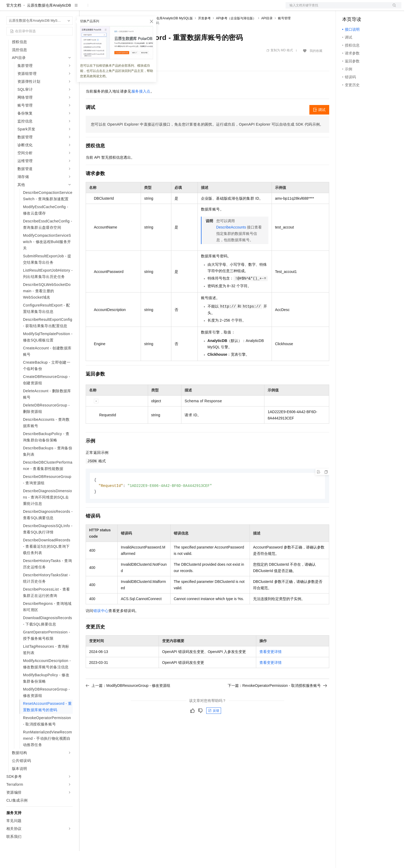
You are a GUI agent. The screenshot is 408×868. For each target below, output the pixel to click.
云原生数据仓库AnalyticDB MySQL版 (167, 35)
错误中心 (101, 628)
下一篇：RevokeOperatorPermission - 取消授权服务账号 (277, 703)
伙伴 (143, 8)
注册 (373, 8)
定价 (114, 8)
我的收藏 (316, 68)
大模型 (54, 8)
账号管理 (284, 35)
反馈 (214, 728)
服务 (156, 8)
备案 (348, 8)
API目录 (267, 35)
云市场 (129, 8)
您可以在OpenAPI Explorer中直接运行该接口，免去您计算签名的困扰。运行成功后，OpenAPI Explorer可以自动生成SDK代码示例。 (207, 141)
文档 (337, 8)
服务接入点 (141, 108)
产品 (69, 8)
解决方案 (85, 8)
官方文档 (14, 22)
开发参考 (204, 35)
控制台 (361, 8)
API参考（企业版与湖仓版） (236, 35)
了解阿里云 (174, 8)
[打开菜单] (8, 8)
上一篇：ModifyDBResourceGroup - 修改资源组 (128, 703)
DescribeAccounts (231, 244)
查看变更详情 (271, 669)
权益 (102, 8)
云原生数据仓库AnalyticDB (49, 22)
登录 (393, 8)
